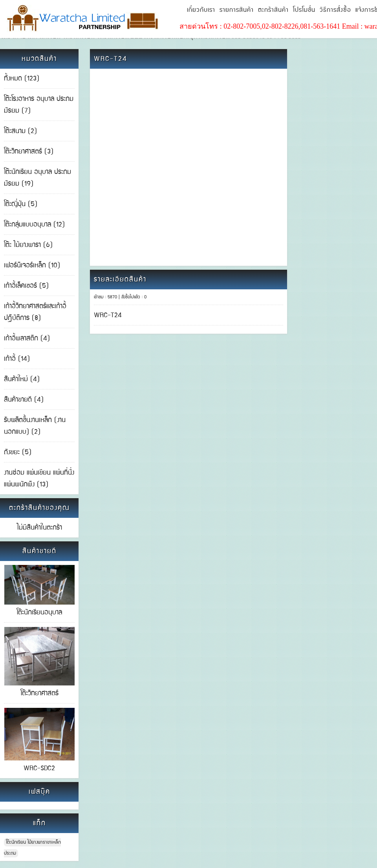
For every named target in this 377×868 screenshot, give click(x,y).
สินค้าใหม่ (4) (22, 379)
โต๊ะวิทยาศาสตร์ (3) (29, 152)
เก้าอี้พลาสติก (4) (27, 338)
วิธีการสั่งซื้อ (335, 10)
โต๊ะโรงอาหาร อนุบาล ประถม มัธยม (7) (39, 105)
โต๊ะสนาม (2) (20, 131)
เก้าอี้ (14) (17, 359)
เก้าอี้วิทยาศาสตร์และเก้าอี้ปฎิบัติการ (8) (35, 312)
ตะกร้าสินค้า (273, 10)
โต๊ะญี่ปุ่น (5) (21, 204)
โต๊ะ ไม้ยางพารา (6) (28, 245)
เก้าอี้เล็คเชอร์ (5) (26, 286)
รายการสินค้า (237, 10)
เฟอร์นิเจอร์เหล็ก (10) (32, 265)
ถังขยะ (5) (18, 452)
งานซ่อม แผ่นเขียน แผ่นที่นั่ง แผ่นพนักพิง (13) (39, 479)
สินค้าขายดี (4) (24, 400)
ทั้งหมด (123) (22, 79)
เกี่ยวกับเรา (201, 10)
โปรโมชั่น (304, 10)
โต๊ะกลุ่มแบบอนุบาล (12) (34, 225)
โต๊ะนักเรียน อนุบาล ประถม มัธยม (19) (38, 178)
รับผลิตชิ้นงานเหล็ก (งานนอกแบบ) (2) (35, 426)
